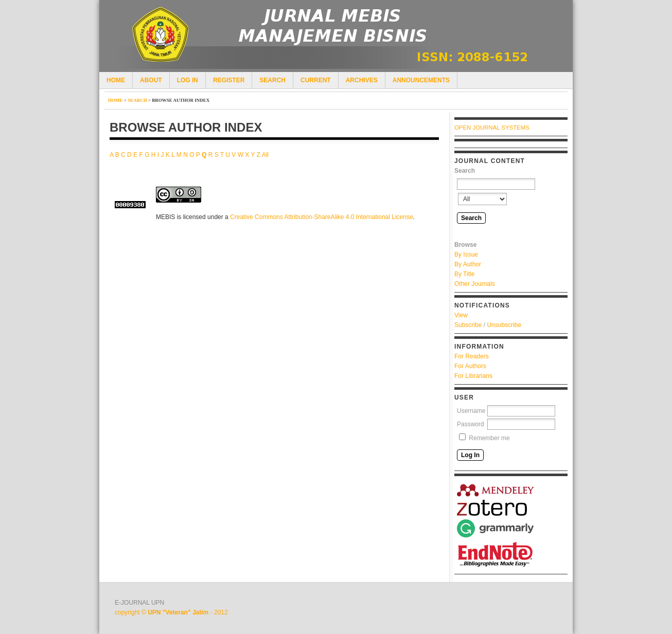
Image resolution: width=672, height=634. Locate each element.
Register (229, 80)
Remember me (489, 438)
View (461, 315)
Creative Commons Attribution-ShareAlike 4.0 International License (322, 217)
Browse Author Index (181, 100)
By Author (468, 264)
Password (471, 424)
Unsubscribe (504, 325)
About (151, 80)
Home (116, 80)
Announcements (421, 80)
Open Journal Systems (492, 128)
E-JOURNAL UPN (139, 603)
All (265, 155)
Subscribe (468, 325)
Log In (188, 80)
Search (272, 80)
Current (316, 80)
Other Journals (475, 284)
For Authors (470, 366)
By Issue (466, 255)
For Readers (472, 356)
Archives (362, 80)
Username (471, 411)
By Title (464, 274)
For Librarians (473, 376)
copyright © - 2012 (171, 612)
